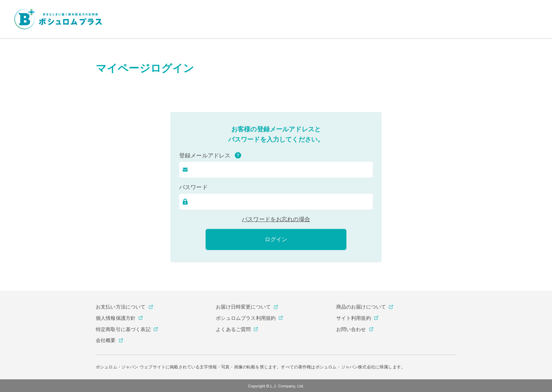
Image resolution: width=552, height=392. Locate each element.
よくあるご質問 (233, 329)
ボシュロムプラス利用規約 (246, 318)
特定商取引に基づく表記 (123, 329)
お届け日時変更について (243, 307)
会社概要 (106, 340)
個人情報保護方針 (116, 318)
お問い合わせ (351, 329)
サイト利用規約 (354, 318)
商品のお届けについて (361, 307)
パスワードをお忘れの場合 (276, 219)
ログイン (276, 239)
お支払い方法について (121, 307)
